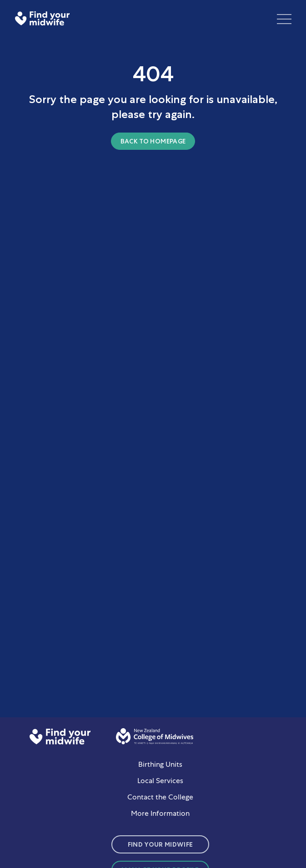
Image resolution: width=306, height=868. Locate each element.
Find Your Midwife (161, 844)
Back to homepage (153, 141)
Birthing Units (160, 764)
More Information (160, 813)
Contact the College (160, 797)
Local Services (160, 781)
